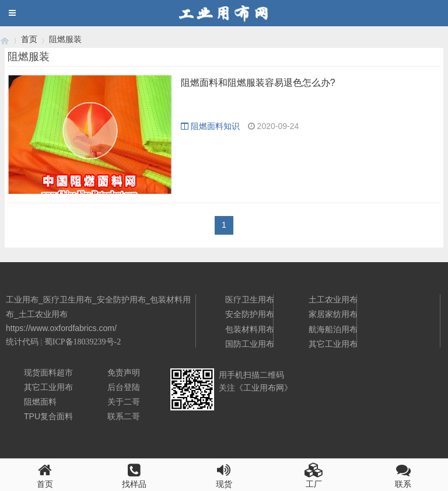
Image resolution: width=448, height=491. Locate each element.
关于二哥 (124, 402)
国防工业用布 (250, 344)
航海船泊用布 (333, 329)
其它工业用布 (333, 344)
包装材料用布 (250, 329)
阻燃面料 (40, 402)
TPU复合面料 (48, 416)
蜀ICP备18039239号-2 (83, 342)
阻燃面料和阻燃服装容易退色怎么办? (258, 83)
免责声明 (124, 372)
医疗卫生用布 (250, 300)
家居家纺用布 (333, 314)
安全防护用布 (250, 314)
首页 (29, 39)
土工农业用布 (333, 300)
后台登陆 (124, 387)
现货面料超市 (48, 372)
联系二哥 (124, 416)
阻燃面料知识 (210, 126)
